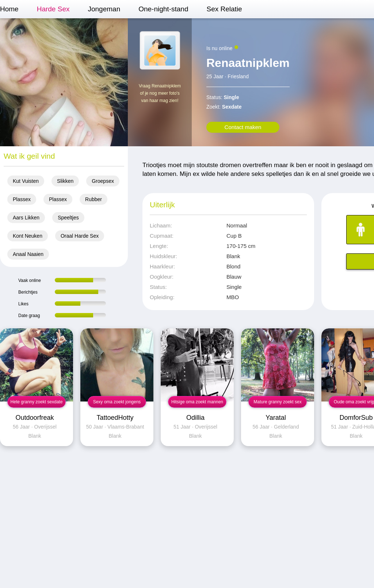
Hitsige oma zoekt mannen (197, 402)
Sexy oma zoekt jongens (117, 402)
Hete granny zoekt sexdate (37, 402)
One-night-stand (163, 9)
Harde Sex (53, 9)
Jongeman (104, 9)
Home (9, 9)
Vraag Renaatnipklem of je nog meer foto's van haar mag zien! (160, 93)
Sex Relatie (224, 9)
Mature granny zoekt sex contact (277, 404)
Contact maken (243, 127)
